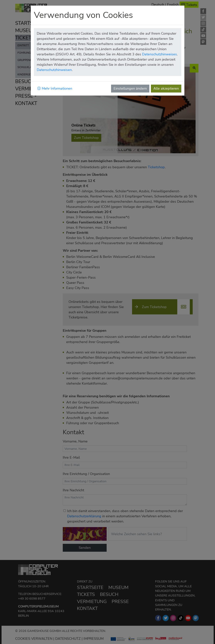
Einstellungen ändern (130, 88)
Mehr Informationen (55, 88)
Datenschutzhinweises (159, 54)
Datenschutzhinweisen (54, 70)
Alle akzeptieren (166, 88)
